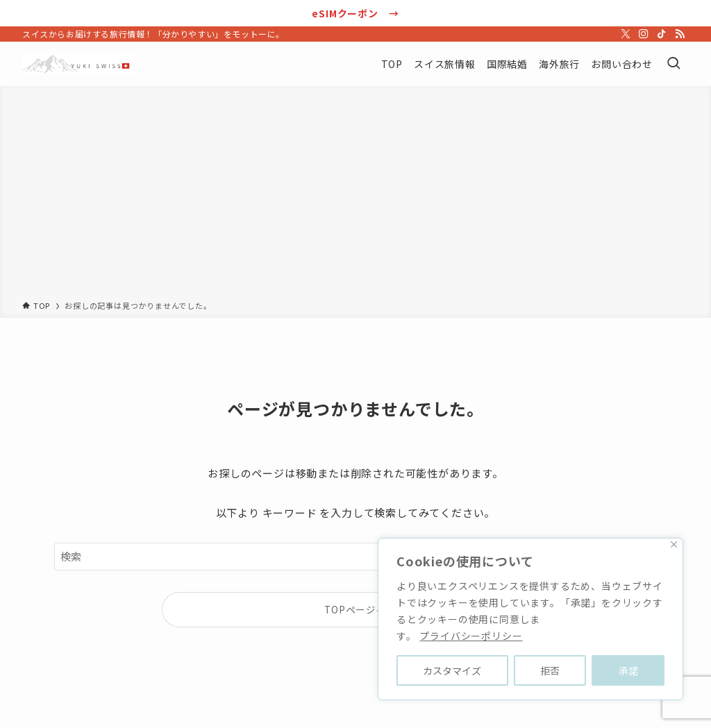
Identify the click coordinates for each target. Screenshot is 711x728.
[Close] (674, 544)
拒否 (550, 670)
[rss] (680, 34)
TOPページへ (355, 609)
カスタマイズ (452, 670)
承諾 (628, 670)
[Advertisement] (355, 196)
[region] (530, 619)
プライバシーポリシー (471, 636)
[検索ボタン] (674, 64)
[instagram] (644, 34)
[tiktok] (662, 34)
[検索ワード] (355, 557)
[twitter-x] (626, 34)
